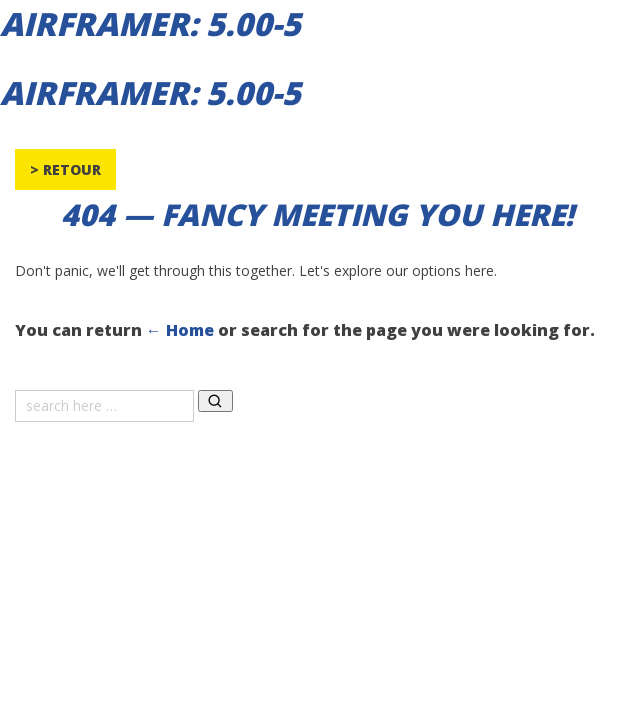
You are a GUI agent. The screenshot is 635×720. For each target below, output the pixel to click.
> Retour (65, 169)
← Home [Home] (180, 330)
